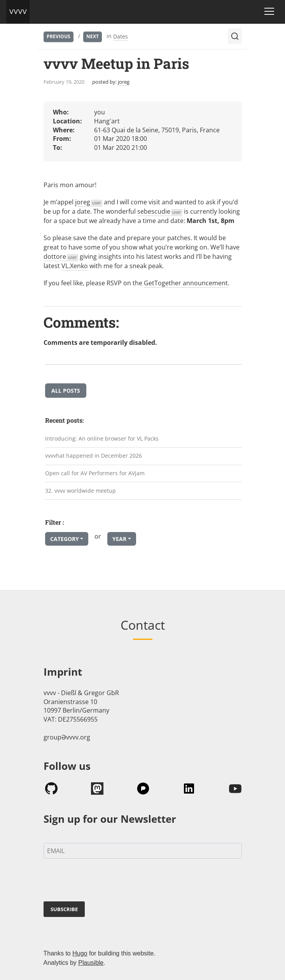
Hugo (80, 953)
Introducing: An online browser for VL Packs (102, 438)
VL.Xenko (75, 266)
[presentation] (103, 882)
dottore (61, 256)
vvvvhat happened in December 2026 (94, 456)
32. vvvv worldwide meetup (80, 491)
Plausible (91, 963)
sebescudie (160, 211)
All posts (66, 391)
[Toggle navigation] (269, 11)
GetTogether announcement (186, 283)
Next (93, 36)
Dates (121, 36)
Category (65, 539)
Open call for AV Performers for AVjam (95, 473)
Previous (59, 36)
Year (119, 539)
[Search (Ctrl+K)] (235, 36)
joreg (124, 82)
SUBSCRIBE (64, 909)
